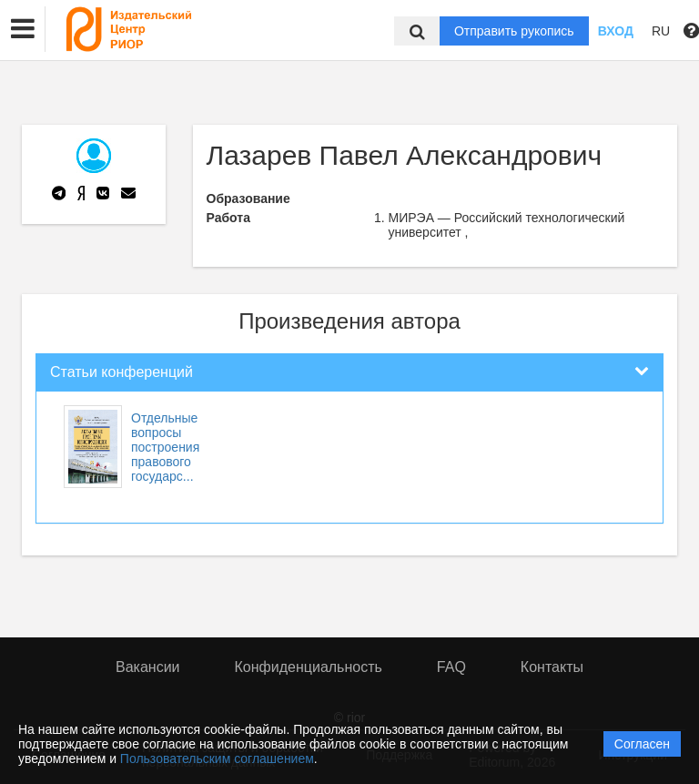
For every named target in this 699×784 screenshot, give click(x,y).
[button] (23, 29)
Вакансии (148, 667)
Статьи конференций (122, 372)
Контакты (552, 667)
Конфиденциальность (309, 667)
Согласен (642, 744)
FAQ (451, 667)
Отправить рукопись (514, 31)
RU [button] (661, 31)
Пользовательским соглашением (217, 759)
